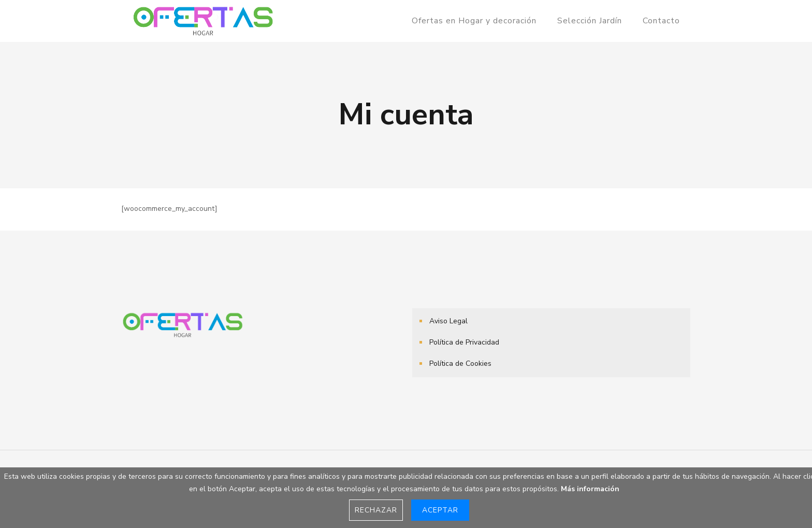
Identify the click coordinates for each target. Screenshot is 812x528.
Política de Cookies (460, 363)
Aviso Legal (448, 321)
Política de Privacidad (464, 342)
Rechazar (376, 510)
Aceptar (440, 510)
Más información (590, 489)
